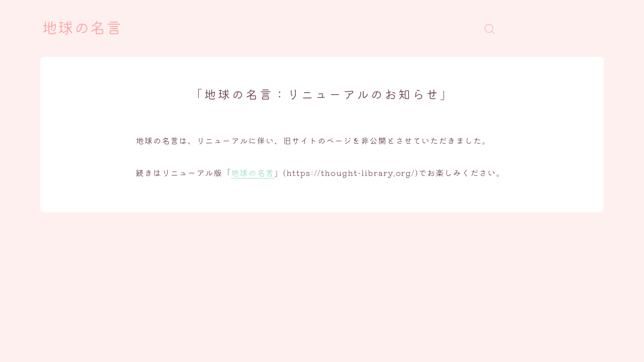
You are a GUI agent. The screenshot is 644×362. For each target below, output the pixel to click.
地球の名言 (82, 29)
